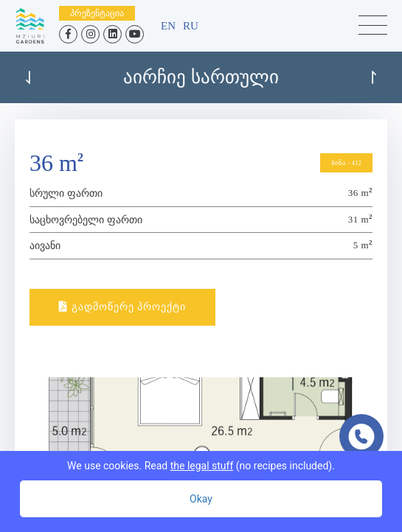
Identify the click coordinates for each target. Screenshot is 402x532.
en (168, 26)
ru (191, 26)
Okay (201, 499)
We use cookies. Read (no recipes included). (201, 466)
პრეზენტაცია (97, 13)
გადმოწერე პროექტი (122, 307)
